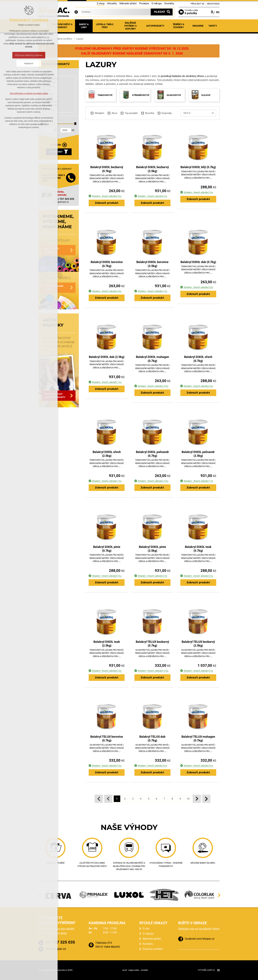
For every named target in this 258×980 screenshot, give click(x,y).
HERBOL (49, 86)
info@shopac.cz (62, 202)
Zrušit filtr (56, 145)
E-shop (101, 3)
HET (47, 90)
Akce (112, 113)
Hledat (160, 12)
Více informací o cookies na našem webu (29, 93)
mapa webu (134, 970)
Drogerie (198, 26)
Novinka (148, 113)
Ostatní (48, 109)
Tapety (213, 26)
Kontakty (169, 3)
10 (188, 799)
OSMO (48, 98)
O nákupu (157, 3)
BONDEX (49, 83)
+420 (64, 199)
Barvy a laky (84, 26)
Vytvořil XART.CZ (206, 970)
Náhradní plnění (128, 3)
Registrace (213, 4)
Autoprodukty (155, 26)
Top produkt (129, 113)
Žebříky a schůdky (179, 26)
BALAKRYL (50, 79)
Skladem (97, 113)
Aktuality (112, 3)
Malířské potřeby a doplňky (130, 26)
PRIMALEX (50, 102)
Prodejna (144, 3)
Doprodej (165, 113)
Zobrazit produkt (107, 203)
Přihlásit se (197, 4)
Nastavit (29, 63)
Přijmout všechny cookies (29, 55)
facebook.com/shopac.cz (200, 939)
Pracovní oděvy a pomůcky (62, 26)
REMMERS (50, 105)
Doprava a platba (153, 949)
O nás (146, 929)
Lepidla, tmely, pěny (105, 26)
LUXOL (48, 94)
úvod (124, 970)
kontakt (144, 970)
